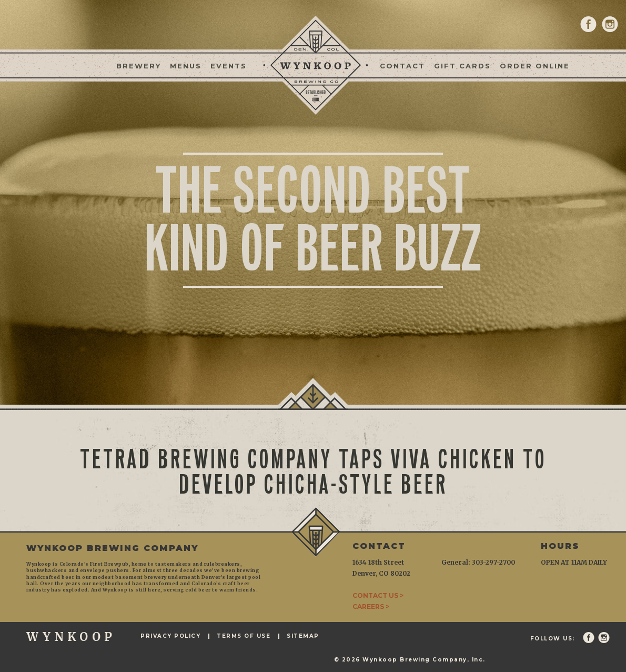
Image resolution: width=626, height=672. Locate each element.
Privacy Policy (170, 636)
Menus (186, 66)
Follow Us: (553, 639)
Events (229, 66)
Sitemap (303, 636)
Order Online (535, 66)
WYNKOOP (71, 637)
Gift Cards (462, 66)
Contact (402, 66)
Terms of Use (244, 636)
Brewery (139, 66)
